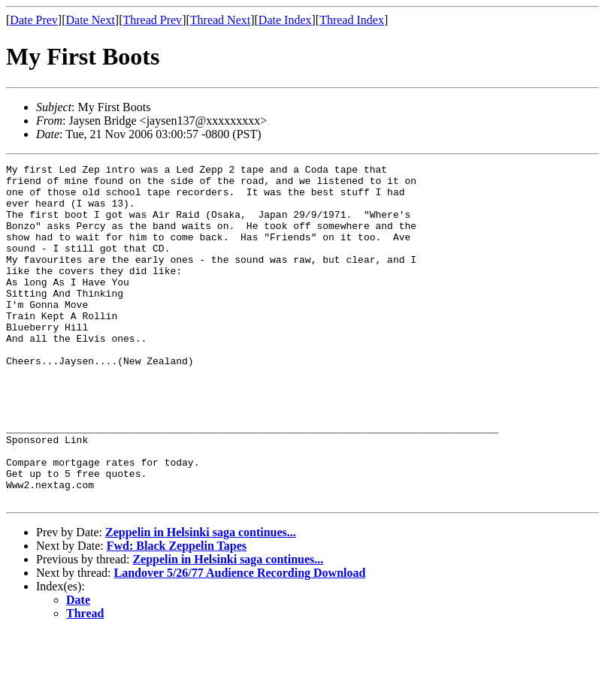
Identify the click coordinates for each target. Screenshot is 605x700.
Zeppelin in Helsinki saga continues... (201, 600)
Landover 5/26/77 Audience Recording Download (240, 640)
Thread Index (352, 20)
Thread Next (220, 20)
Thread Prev (152, 20)
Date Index (285, 20)
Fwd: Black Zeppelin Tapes (177, 613)
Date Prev (34, 20)
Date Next (91, 20)
